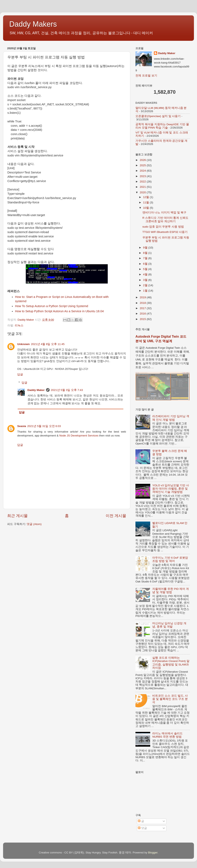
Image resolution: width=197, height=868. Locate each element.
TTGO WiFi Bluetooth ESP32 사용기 (165, 232)
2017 (143, 308)
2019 (143, 297)
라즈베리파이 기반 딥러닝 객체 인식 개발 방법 (171, 418)
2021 (143, 187)
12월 (146, 197)
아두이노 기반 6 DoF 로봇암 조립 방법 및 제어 (170, 559)
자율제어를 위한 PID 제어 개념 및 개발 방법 (171, 591)
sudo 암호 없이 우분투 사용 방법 (163, 227)
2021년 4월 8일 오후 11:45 (48, 344)
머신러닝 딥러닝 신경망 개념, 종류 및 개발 (169, 625)
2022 (143, 182)
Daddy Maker (36, 390)
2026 (143, 160)
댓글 (142, 828)
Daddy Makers (33, 24)
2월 (146, 285)
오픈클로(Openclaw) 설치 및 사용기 (158, 116)
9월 (146, 248)
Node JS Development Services (79, 436)
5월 (146, 269)
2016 (143, 314)
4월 (146, 274)
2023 (143, 176)
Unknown (23, 344)
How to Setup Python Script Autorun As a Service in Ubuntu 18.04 (59, 311)
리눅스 (19, 325)
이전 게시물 (116, 516)
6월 (146, 264)
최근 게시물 (17, 516)
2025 (143, 165)
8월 (146, 253)
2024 (143, 171)
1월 (146, 291)
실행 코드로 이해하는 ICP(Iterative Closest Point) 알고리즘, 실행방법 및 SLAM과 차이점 (171, 663)
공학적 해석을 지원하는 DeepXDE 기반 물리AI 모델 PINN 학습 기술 (162, 126)
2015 (143, 319)
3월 (146, 280)
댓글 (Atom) (34, 524)
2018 (143, 303)
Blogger (153, 853)
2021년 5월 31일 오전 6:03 (44, 426)
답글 (20, 374)
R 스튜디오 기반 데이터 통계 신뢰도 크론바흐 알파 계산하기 (166, 219)
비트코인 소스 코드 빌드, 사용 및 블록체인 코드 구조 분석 (170, 699)
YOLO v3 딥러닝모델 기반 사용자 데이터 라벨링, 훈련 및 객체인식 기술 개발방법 (171, 489)
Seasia (22, 426)
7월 (146, 258)
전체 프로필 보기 (146, 76)
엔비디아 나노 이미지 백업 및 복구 (164, 212)
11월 (146, 202)
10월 (146, 208)
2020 (143, 192)
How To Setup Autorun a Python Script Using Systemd (52, 306)
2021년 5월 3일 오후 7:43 (67, 390)
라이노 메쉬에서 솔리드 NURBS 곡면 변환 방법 (167, 735)
